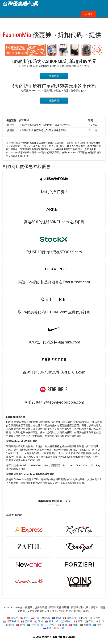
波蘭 (35, 618)
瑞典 (97, 625)
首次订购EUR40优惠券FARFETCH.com (54, 372)
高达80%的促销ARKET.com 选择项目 (54, 222)
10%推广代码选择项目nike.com (54, 342)
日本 (100, 621)
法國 (83, 618)
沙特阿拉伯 (35, 625)
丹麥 (73, 625)
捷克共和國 (11, 621)
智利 (39, 621)
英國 (24, 618)
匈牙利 (85, 625)
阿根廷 (66, 621)
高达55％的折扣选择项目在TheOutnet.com (54, 282)
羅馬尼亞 (70, 618)
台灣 (21, 625)
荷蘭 (57, 618)
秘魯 (78, 621)
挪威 (63, 625)
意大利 (95, 618)
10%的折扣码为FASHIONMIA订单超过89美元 (54, 61)
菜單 (89, 14)
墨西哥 (27, 621)
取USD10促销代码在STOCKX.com (54, 252)
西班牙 (12, 618)
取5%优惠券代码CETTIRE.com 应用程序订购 (54, 312)
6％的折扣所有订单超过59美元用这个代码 (54, 86)
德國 (46, 618)
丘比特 (59, 628)
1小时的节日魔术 (54, 192)
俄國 (47, 628)
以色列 (51, 625)
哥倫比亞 (52, 621)
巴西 (89, 621)
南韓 (10, 625)
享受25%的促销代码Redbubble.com (54, 402)
